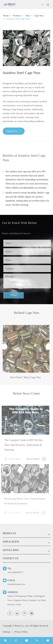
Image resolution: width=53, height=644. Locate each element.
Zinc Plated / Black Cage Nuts (24, 377)
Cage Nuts (39, 16)
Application (11, 542)
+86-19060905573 (15, 572)
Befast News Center (27, 394)
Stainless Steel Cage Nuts (18, 19)
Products (17, 16)
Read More (35, 459)
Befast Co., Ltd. (22, 626)
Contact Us (14, 131)
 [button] (4, 347)
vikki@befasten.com (16, 584)
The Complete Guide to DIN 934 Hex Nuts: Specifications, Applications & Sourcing (22, 445)
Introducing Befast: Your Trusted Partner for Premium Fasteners (23, 501)
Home (6, 16)
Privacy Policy (21, 632)
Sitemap (6, 632)
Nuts (28, 16)
